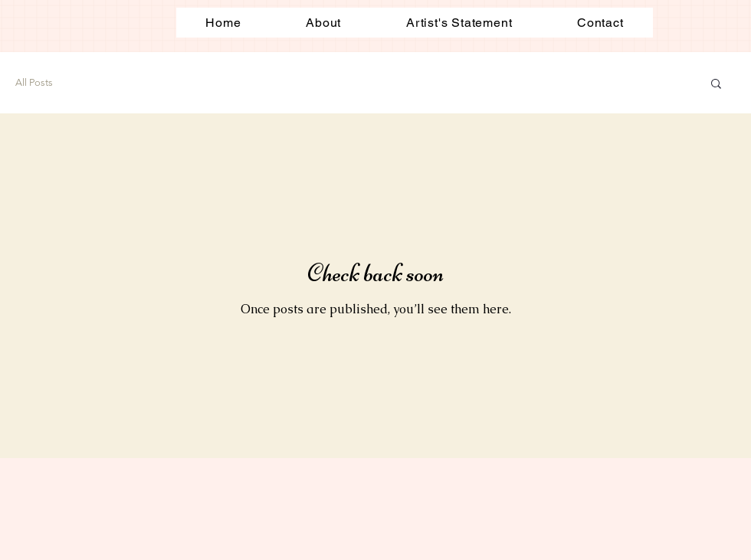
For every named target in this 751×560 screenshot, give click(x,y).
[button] (716, 85)
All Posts (34, 82)
